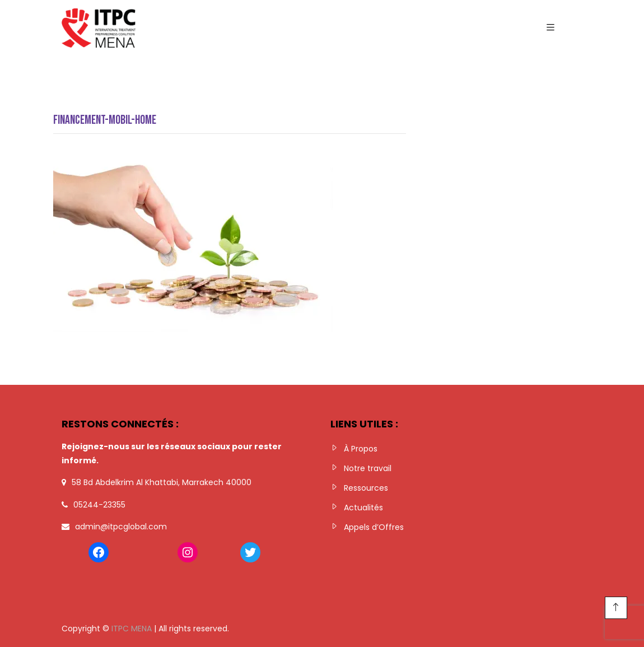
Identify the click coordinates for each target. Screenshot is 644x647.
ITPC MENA (132, 629)
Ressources (366, 488)
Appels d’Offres (374, 527)
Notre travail (368, 468)
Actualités (363, 508)
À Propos (361, 449)
